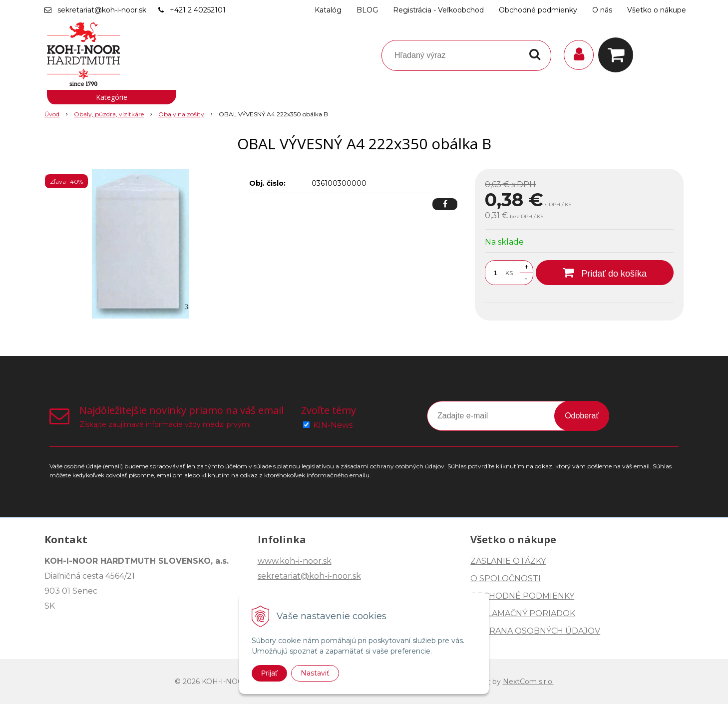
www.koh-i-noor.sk (295, 561)
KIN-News (333, 425)
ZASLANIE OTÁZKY (508, 561)
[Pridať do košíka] (605, 273)
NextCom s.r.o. (528, 682)
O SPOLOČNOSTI (506, 578)
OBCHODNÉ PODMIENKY (522, 596)
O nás (602, 10)
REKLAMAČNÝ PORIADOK (523, 613)
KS (509, 273)
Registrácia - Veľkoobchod (438, 10)
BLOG (367, 10)
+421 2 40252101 (198, 10)
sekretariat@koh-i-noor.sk (102, 10)
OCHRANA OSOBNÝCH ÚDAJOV (535, 631)
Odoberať (582, 416)
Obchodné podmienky (538, 10)
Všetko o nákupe (657, 10)
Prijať (269, 673)
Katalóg (328, 10)
